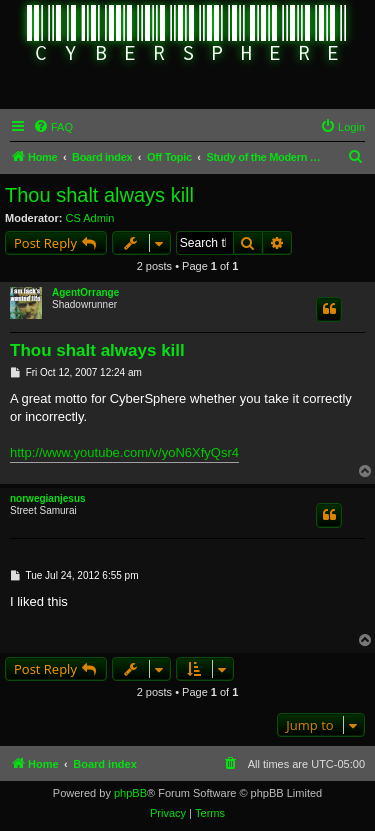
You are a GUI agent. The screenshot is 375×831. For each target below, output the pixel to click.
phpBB (130, 793)
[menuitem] (53, 127)
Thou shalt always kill (99, 195)
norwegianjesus (48, 498)
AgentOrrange (85, 292)
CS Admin (90, 218)
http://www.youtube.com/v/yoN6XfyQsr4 (124, 452)
